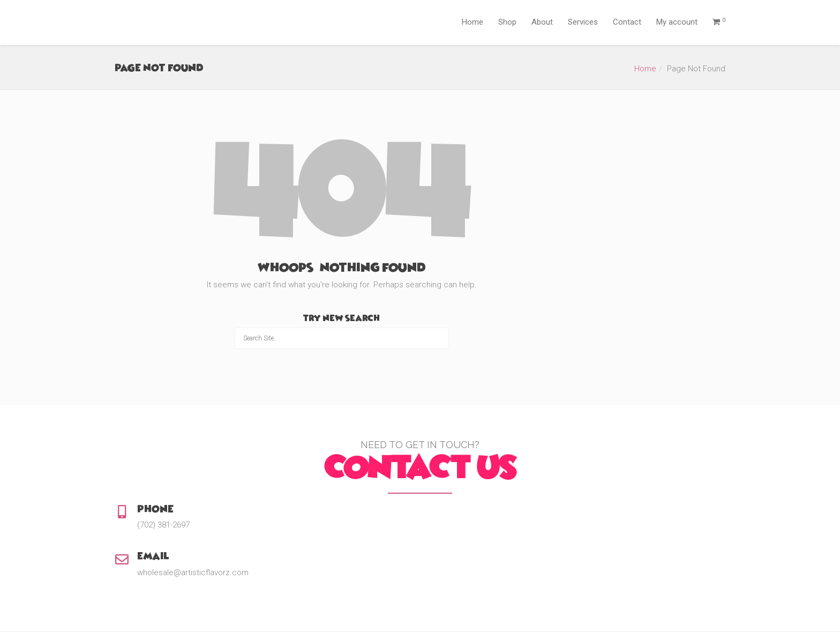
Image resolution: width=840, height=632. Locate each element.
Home (472, 22)
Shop (507, 22)
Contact (627, 22)
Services (583, 22)
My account (677, 22)
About (542, 22)
